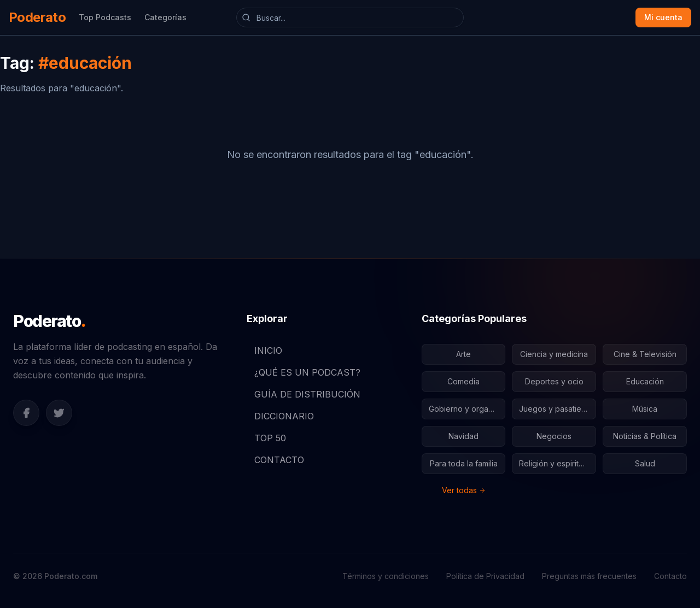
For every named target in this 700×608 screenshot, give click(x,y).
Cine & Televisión (645, 354)
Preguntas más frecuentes (589, 576)
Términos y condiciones (386, 576)
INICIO (264, 350)
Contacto (670, 576)
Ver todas (464, 490)
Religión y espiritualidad (558, 463)
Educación (645, 381)
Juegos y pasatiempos (558, 409)
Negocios (554, 436)
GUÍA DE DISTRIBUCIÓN (304, 394)
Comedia (463, 381)
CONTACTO (275, 460)
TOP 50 (266, 438)
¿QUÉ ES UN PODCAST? (304, 372)
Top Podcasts (105, 17)
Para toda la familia (464, 463)
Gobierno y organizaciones (467, 409)
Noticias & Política (645, 436)
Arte (463, 354)
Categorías (165, 17)
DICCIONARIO (280, 416)
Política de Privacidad (485, 576)
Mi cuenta (663, 17)
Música (645, 409)
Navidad (463, 436)
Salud (645, 463)
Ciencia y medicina (554, 354)
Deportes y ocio (554, 381)
